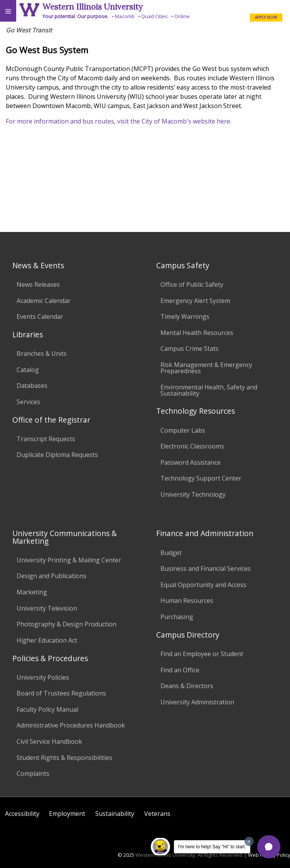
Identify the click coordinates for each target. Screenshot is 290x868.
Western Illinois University (93, 7)
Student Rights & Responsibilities (64, 758)
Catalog (28, 370)
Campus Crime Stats (190, 349)
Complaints (33, 773)
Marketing (32, 592)
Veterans (157, 814)
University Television (47, 608)
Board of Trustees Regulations (61, 693)
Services (28, 402)
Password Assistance (191, 462)
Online (182, 16)
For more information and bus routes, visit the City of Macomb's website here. (119, 121)
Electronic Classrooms (192, 446)
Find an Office (180, 670)
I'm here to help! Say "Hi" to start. (212, 847)
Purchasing (177, 617)
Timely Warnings (185, 316)
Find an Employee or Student (202, 654)
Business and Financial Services (206, 569)
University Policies (43, 677)
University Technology (193, 494)
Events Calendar (40, 316)
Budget (171, 553)
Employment (67, 814)
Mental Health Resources (197, 333)
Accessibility (22, 814)
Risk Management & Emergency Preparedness (206, 368)
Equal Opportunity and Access (203, 585)
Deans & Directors (187, 686)
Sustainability (115, 814)
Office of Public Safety (192, 284)
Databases (32, 386)
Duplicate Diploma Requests (57, 455)
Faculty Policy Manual (47, 709)
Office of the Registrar (51, 420)
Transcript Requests (46, 439)
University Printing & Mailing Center (69, 560)
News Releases (38, 284)
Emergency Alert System (195, 301)
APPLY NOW (266, 17)
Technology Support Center (201, 478)
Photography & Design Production (67, 624)
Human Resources (187, 601)
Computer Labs (183, 430)
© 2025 (126, 855)
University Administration (197, 702)
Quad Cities (154, 16)
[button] (269, 847)
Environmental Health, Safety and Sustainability (209, 390)
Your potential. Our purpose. (75, 16)
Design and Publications (51, 576)
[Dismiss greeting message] (249, 841)
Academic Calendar (44, 301)
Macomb (125, 16)
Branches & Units (42, 354)
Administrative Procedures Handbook (71, 725)
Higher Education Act (47, 640)
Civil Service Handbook (49, 741)
